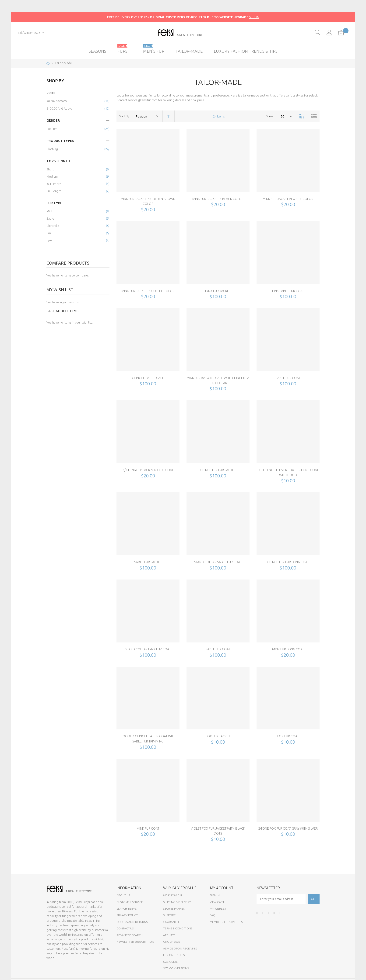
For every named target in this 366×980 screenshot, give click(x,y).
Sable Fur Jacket (148, 562)
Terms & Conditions (178, 928)
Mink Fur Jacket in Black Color (218, 199)
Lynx (49, 240)
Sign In (215, 895)
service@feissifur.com (143, 100)
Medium (52, 176)
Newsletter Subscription (135, 942)
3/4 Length (54, 184)
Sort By (124, 116)
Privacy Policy (127, 915)
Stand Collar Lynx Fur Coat (148, 649)
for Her (52, 129)
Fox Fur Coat (288, 736)
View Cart (217, 902)
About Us (123, 895)
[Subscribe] (314, 899)
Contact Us (125, 928)
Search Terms (127, 909)
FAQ (213, 915)
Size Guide (170, 962)
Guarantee (171, 922)
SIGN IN (254, 17)
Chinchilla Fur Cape (148, 378)
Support (169, 915)
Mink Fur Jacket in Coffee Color (148, 291)
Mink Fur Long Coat (288, 649)
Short (50, 169)
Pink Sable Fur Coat (288, 291)
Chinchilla (53, 226)
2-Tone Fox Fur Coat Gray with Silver (288, 828)
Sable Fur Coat (288, 378)
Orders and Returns (132, 922)
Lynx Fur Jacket (218, 291)
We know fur (173, 895)
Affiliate (169, 935)
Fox (49, 233)
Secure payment (175, 909)
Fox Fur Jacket (218, 736)
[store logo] (183, 33)
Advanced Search (130, 935)
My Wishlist (218, 909)
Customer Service (130, 902)
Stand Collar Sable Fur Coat (218, 562)
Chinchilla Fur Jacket (218, 470)
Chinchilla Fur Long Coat (288, 562)
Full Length (54, 191)
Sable (50, 218)
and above (60, 108)
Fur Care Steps (174, 955)
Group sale (172, 942)
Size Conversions (176, 968)
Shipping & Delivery (177, 902)
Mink (50, 211)
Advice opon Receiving (180, 948)
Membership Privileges (226, 922)
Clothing (52, 149)
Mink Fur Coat (148, 828)
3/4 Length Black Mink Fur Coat (148, 470)
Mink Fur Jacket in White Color (288, 199)
